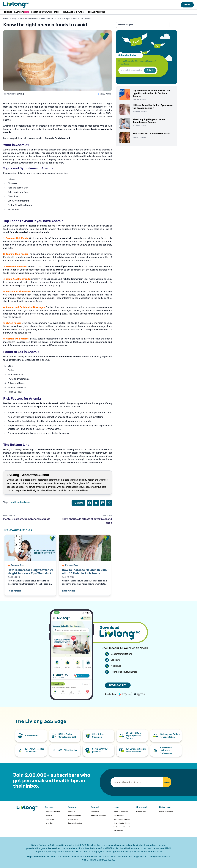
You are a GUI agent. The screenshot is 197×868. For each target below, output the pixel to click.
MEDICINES (7, 12)
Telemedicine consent (122, 819)
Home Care (49, 823)
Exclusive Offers (97, 12)
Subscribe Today (127, 55)
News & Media (73, 819)
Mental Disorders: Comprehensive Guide (27, 519)
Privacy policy (119, 815)
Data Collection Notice (122, 823)
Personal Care (47, 19)
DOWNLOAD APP (118, 685)
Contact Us (95, 812)
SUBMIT (164, 782)
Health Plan (49, 819)
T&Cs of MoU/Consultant (123, 827)
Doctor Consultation (41, 12)
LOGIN (187, 5)
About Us (71, 812)
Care (57, 12)
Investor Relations (75, 815)
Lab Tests (22, 12)
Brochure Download (98, 815)
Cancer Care (141, 812)
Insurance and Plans (75, 12)
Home (6, 19)
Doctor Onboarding (75, 823)
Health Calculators (166, 812)
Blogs (14, 19)
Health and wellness (20, 502)
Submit (150, 70)
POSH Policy (118, 831)
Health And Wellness (29, 19)
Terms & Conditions (121, 812)
